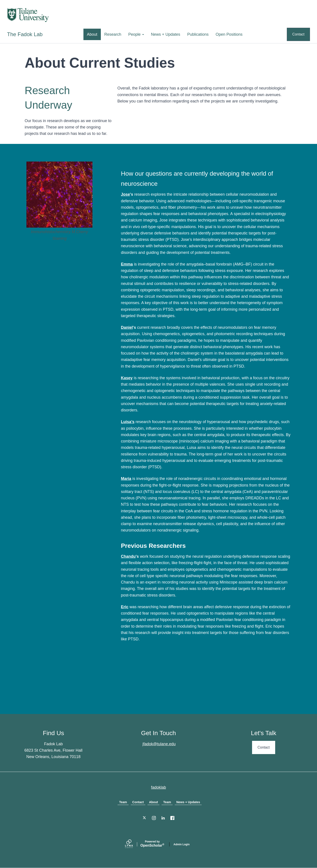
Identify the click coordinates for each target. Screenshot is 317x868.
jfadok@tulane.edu (159, 744)
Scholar (152, 844)
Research (113, 34)
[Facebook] (172, 818)
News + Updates (166, 34)
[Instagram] (154, 818)
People (136, 34)
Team (123, 802)
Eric (125, 607)
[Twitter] (145, 818)
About (92, 34)
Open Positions (229, 34)
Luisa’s (128, 422)
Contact (298, 34)
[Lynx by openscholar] (133, 844)
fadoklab (158, 787)
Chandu (128, 556)
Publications (198, 34)
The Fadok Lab (25, 34)
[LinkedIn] (163, 818)
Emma (127, 264)
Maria (126, 479)
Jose (125, 194)
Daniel (127, 327)
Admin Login (182, 844)
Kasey (127, 378)
